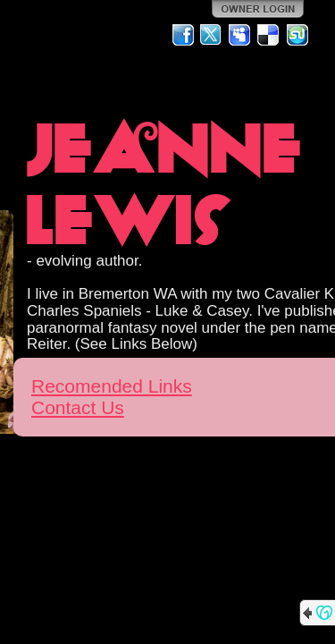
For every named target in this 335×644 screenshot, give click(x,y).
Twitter (212, 35)
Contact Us (78, 407)
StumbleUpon (297, 35)
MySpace (240, 35)
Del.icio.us (269, 35)
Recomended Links (112, 386)
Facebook (183, 35)
